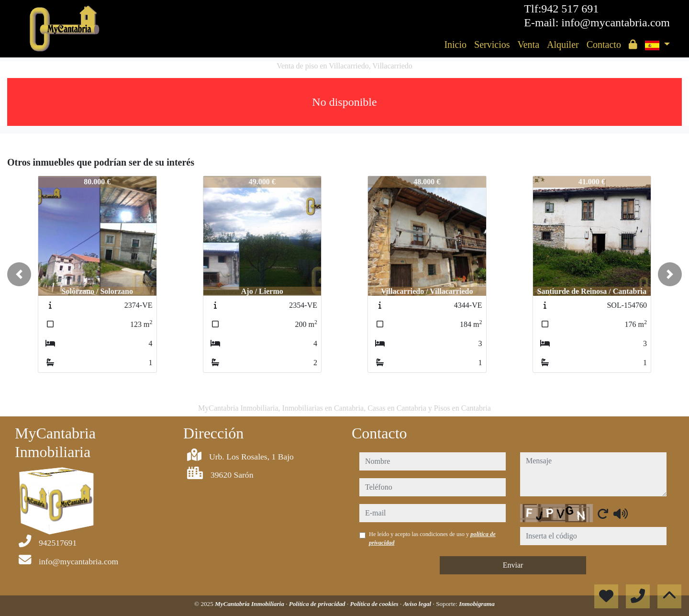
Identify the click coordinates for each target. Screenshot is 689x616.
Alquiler (563, 45)
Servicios (492, 45)
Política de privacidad (318, 604)
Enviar (513, 565)
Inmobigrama (477, 604)
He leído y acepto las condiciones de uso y (432, 538)
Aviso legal (418, 604)
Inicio (455, 45)
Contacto (604, 45)
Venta (528, 45)
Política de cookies (375, 604)
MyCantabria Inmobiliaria (250, 604)
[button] (19, 274)
